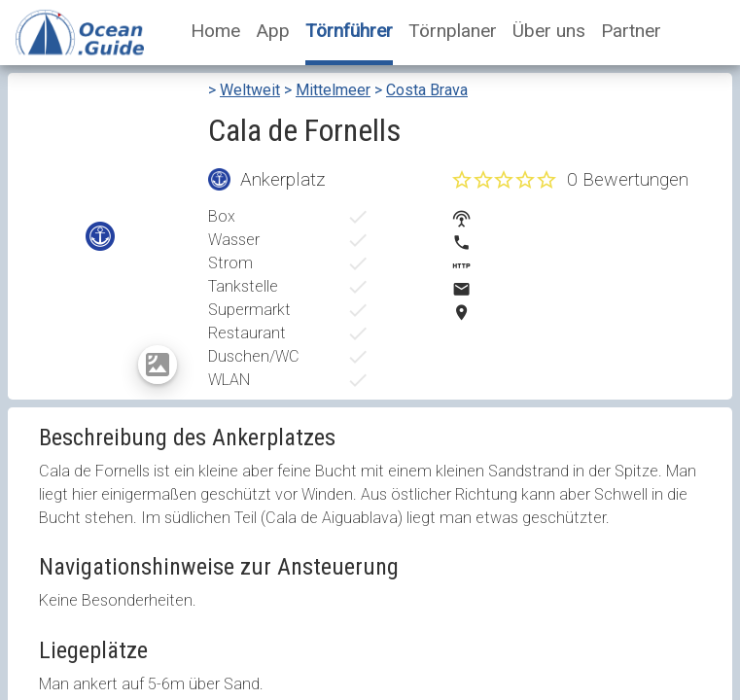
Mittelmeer (333, 90)
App (273, 31)
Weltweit (250, 90)
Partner (631, 31)
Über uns (549, 31)
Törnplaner (453, 31)
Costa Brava (427, 90)
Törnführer (349, 31)
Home (215, 31)
